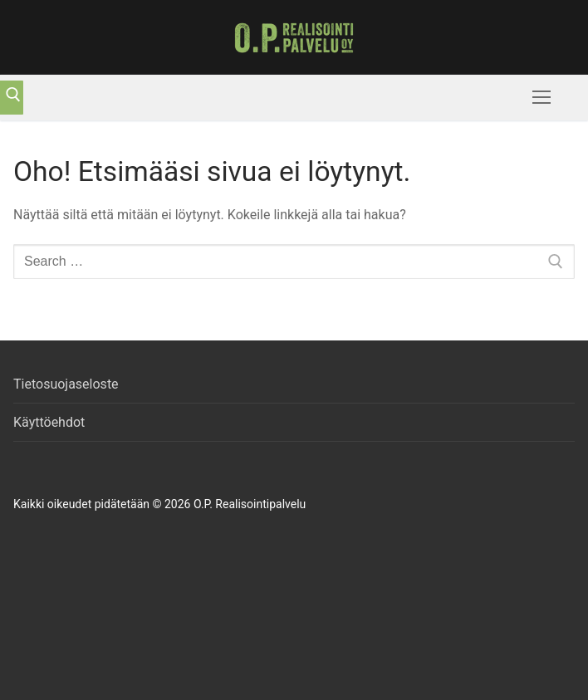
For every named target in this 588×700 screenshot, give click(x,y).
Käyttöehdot (49, 422)
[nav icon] (541, 98)
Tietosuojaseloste (66, 384)
